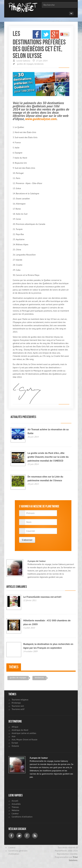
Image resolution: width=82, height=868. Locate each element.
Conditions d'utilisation (22, 817)
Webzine (15, 810)
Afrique (15, 727)
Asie (14, 736)
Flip (64, 34)
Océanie (15, 746)
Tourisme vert (18, 706)
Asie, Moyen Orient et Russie (24, 740)
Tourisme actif (18, 709)
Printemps (16, 703)
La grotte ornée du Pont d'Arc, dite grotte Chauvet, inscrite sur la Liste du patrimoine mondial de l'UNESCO (48, 457)
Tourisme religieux (20, 700)
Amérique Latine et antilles (24, 733)
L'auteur (15, 813)
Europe (15, 743)
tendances (39, 64)
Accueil (15, 801)
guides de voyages (25, 64)
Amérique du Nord (20, 730)
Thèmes (14, 667)
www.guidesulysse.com (41, 119)
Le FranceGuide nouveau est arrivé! (42, 597)
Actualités (16, 804)
